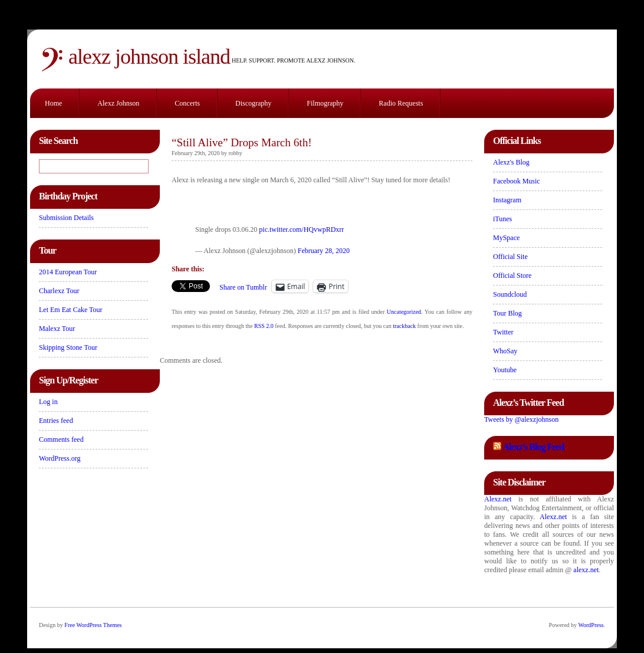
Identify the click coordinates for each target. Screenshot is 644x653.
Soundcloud (510, 294)
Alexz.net (498, 499)
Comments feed (61, 439)
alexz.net (586, 570)
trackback (404, 326)
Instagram (507, 200)
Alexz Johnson (118, 103)
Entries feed (56, 421)
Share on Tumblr (243, 287)
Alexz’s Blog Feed (533, 447)
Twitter (503, 332)
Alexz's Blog (511, 162)
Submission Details (66, 218)
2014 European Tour (68, 272)
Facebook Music (517, 181)
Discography (253, 103)
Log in (48, 402)
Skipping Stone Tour (68, 347)
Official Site (510, 257)
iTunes (502, 219)
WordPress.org (60, 458)
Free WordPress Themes (93, 625)
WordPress (591, 625)
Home (53, 103)
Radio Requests (401, 103)
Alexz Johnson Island (149, 57)
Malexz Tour (57, 329)
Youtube (505, 370)
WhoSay (505, 351)
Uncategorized (404, 312)
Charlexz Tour (59, 291)
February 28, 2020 (324, 251)
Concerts (187, 103)
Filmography (325, 103)
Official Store (512, 275)
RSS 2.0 (264, 326)
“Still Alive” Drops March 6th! (242, 142)
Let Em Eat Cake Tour (71, 310)
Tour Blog (507, 313)
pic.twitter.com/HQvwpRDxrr (301, 229)
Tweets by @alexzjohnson (521, 419)
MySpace (506, 238)
